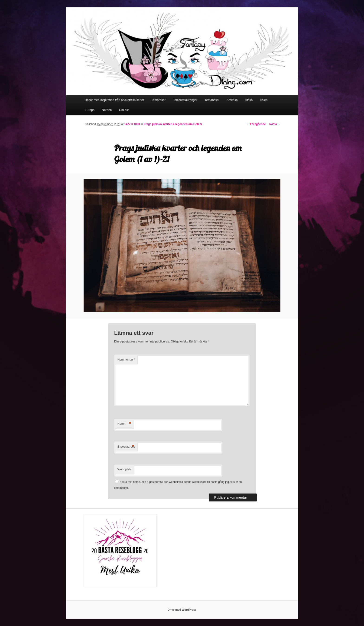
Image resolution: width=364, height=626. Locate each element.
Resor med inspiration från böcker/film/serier (114, 100)
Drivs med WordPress (182, 610)
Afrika (249, 100)
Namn (124, 424)
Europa (90, 110)
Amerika (232, 100)
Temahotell (212, 100)
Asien (264, 100)
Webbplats (125, 469)
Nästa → (275, 124)
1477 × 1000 (132, 124)
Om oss (124, 110)
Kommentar (126, 360)
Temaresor (158, 100)
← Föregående (256, 124)
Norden (107, 110)
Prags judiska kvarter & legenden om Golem (173, 124)
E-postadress (126, 447)
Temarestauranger (185, 100)
